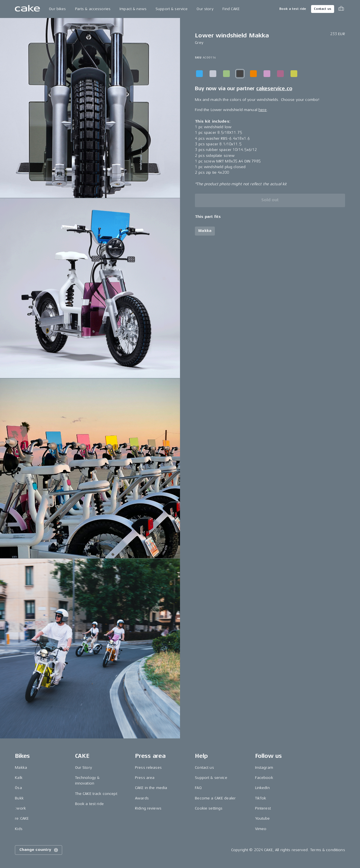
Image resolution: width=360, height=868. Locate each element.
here (263, 110)
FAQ (198, 788)
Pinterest (263, 808)
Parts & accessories (93, 9)
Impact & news (133, 9)
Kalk (19, 778)
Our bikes (57, 9)
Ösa (18, 788)
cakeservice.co (274, 89)
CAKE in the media (151, 788)
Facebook (264, 778)
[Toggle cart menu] (341, 9)
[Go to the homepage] (27, 9)
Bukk (19, 798)
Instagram (264, 768)
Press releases (148, 768)
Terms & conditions (328, 850)
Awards (142, 798)
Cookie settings (209, 808)
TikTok (261, 798)
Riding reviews (148, 808)
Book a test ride (293, 9)
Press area (145, 778)
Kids (19, 829)
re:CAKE (22, 818)
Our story (205, 9)
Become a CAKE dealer (215, 798)
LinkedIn (262, 788)
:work (20, 808)
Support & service (172, 9)
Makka (21, 768)
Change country (39, 850)
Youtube (263, 818)
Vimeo (261, 829)
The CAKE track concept (96, 794)
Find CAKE (231, 9)
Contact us (323, 9)
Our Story (84, 768)
